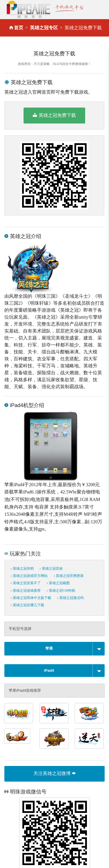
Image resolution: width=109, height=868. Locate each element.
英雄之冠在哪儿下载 (27, 605)
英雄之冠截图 (58, 583)
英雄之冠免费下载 (54, 115)
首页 (19, 28)
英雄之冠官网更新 (69, 576)
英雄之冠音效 (51, 569)
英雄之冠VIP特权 (61, 591)
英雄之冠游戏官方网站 (29, 576)
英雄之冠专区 (44, 28)
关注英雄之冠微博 (54, 773)
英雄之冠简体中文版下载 (31, 598)
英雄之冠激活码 (70, 598)
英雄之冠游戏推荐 (26, 591)
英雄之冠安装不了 (26, 583)
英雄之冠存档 (22, 569)
